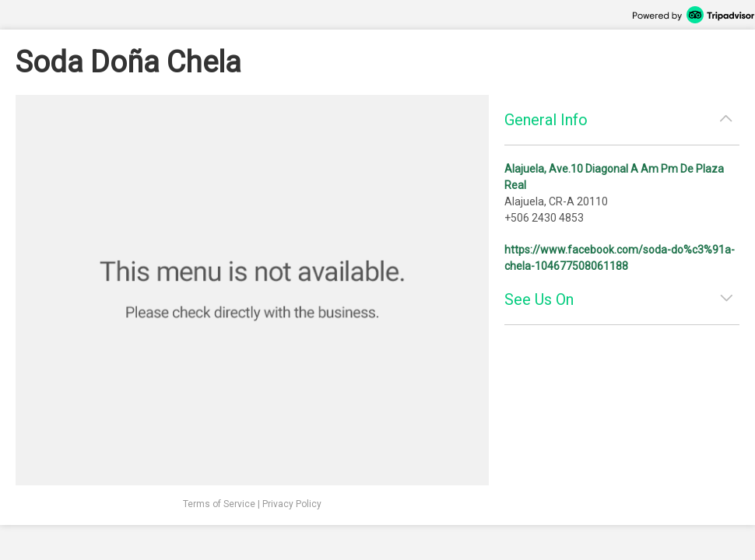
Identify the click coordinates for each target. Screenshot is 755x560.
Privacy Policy (292, 504)
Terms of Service (219, 504)
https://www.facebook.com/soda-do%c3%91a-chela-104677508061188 (620, 258)
